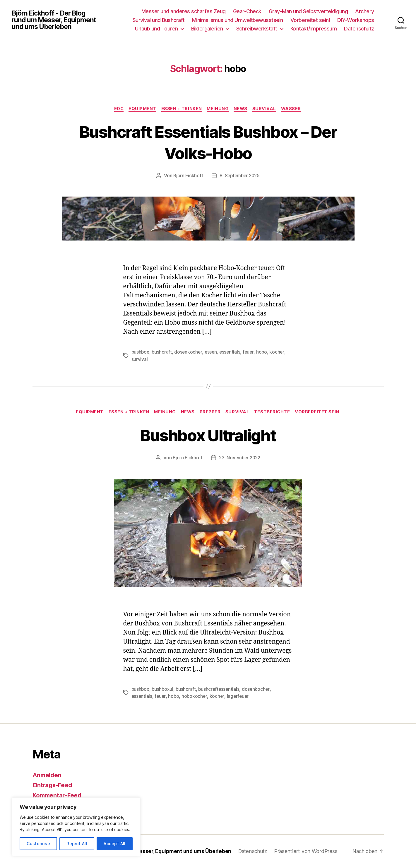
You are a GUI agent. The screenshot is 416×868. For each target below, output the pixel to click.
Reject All (77, 844)
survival (140, 359)
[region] (76, 827)
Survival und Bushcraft (159, 20)
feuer (251, 352)
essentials (232, 352)
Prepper (211, 413)
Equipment (141, 109)
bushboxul (163, 690)
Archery (365, 11)
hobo (264, 352)
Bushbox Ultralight (208, 435)
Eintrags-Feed (53, 786)
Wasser (295, 109)
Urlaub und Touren (156, 29)
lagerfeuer (239, 697)
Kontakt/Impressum (314, 29)
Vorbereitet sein (322, 413)
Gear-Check (247, 11)
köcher (280, 352)
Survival (267, 109)
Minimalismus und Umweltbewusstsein (238, 20)
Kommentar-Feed (58, 795)
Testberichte (275, 413)
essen (212, 352)
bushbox (141, 352)
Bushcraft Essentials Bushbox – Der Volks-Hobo (208, 142)
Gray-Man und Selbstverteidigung (308, 11)
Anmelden (48, 775)
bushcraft (162, 352)
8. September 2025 (240, 176)
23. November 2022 (240, 458)
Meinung (218, 109)
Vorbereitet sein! (310, 20)
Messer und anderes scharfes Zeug (184, 11)
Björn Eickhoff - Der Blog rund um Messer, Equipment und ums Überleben (56, 20)
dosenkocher (189, 352)
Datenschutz (359, 29)
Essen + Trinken (181, 109)
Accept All (115, 844)
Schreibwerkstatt (257, 29)
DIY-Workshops (356, 20)
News (242, 109)
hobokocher (196, 697)
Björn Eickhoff (187, 176)
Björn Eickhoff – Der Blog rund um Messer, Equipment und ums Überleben (144, 851)
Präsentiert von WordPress (312, 851)
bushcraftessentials (221, 690)
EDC (116, 109)
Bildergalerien (207, 29)
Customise (38, 844)
